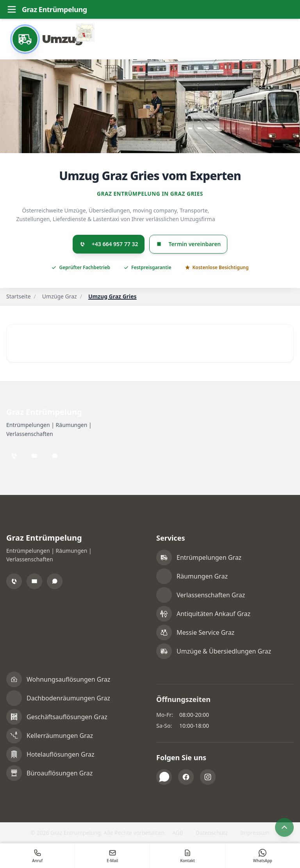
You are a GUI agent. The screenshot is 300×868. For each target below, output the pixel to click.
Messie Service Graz (205, 632)
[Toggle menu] (12, 9)
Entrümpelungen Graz (209, 557)
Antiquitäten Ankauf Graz (213, 614)
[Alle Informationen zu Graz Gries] (87, 33)
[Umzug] (48, 39)
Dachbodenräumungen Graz (68, 698)
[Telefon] (14, 456)
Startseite (19, 297)
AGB (178, 833)
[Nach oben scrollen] (284, 827)
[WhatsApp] (55, 456)
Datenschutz (212, 833)
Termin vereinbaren (188, 244)
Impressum (255, 833)
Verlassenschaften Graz (211, 595)
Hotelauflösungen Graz (60, 754)
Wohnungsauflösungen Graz (68, 679)
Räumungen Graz (202, 576)
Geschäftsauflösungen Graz (67, 717)
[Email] (34, 456)
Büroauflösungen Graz (60, 773)
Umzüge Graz (60, 297)
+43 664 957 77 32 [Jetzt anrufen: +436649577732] (109, 244)
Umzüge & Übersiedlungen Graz (224, 651)
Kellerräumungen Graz (60, 736)
